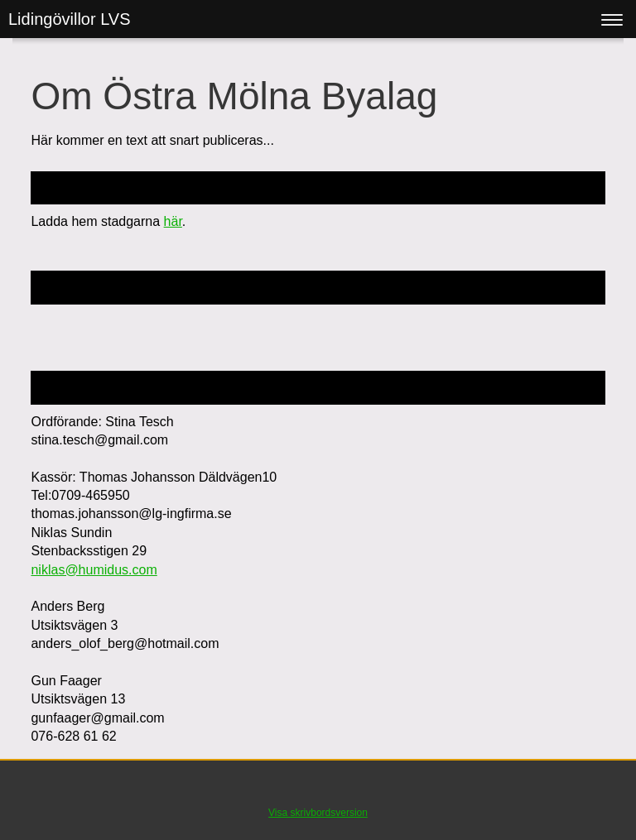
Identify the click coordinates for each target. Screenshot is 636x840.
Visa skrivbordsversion (318, 813)
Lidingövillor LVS (70, 19)
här (173, 221)
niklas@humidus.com (94, 570)
